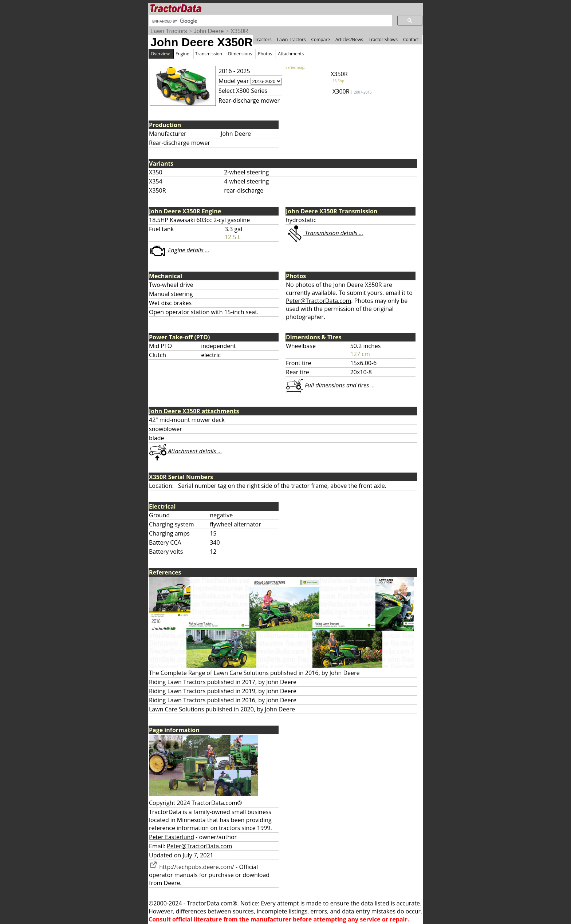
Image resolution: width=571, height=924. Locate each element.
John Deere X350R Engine (185, 211)
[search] (270, 21)
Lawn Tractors (169, 31)
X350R (239, 31)
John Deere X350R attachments (194, 411)
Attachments (291, 54)
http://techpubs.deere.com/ (192, 867)
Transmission (209, 54)
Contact (411, 40)
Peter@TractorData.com (318, 301)
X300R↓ (352, 91)
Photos (265, 54)
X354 (156, 181)
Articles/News (349, 40)
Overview (160, 54)
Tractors (263, 40)
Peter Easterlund (172, 837)
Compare (320, 40)
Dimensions (240, 54)
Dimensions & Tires (314, 337)
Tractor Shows (383, 40)
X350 (156, 172)
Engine (182, 54)
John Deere (209, 31)
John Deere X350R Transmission (332, 211)
